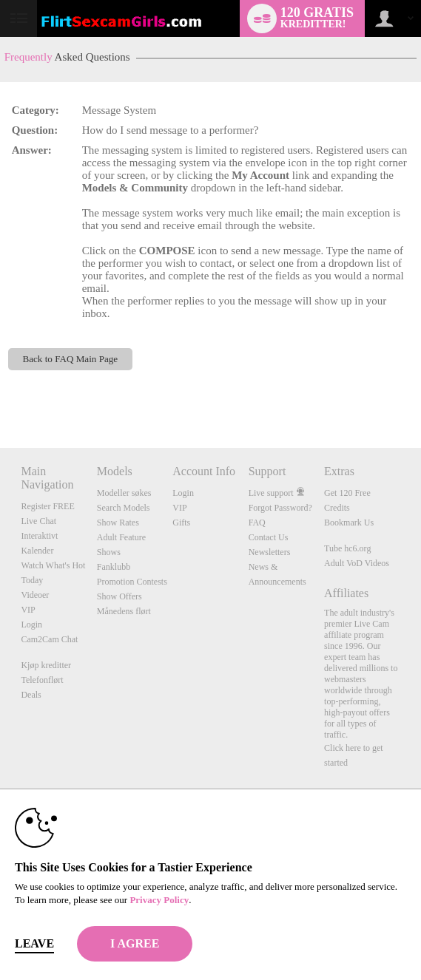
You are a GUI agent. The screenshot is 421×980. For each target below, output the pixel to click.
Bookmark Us (349, 523)
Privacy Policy (159, 900)
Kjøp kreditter (46, 665)
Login (31, 625)
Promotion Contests (132, 582)
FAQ (257, 523)
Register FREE (47, 506)
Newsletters (270, 552)
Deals (31, 695)
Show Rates (118, 523)
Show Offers (119, 596)
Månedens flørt (124, 611)
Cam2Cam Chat (49, 639)
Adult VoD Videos (357, 563)
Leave (34, 943)
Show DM (0, 393)
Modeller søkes (124, 493)
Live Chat (38, 521)
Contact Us (269, 537)
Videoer (35, 595)
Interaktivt (39, 536)
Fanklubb (114, 567)
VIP (28, 610)
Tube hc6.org (347, 548)
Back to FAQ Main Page (70, 359)
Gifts (181, 523)
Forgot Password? (280, 508)
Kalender (37, 551)
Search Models (124, 508)
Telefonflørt (42, 680)
